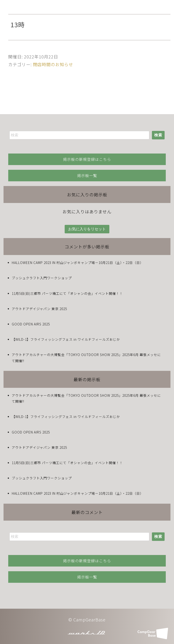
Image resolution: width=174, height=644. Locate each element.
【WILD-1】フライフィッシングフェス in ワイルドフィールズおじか (66, 339)
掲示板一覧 (87, 175)
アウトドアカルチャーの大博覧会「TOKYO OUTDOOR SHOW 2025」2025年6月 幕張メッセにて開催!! (86, 358)
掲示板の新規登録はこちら (87, 159)
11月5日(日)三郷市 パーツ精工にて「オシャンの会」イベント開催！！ (67, 293)
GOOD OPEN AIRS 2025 (31, 324)
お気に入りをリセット (87, 229)
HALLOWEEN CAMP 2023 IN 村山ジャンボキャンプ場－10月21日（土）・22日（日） (78, 263)
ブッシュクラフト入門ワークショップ (42, 278)
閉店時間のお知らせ (53, 64)
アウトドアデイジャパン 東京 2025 (39, 309)
